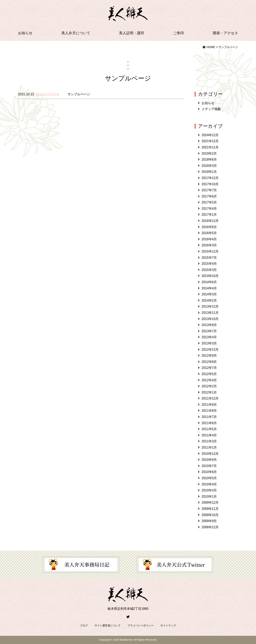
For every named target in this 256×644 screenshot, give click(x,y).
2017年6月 (209, 196)
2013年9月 (209, 325)
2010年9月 (209, 460)
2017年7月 (209, 190)
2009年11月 (210, 509)
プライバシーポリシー (141, 625)
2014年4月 (209, 288)
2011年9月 (209, 405)
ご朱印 (179, 33)
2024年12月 (210, 135)
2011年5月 (209, 429)
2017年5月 (209, 202)
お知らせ (25, 33)
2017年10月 (210, 184)
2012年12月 (210, 350)
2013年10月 (210, 319)
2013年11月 (210, 313)
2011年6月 (209, 423)
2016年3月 (209, 245)
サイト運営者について (108, 625)
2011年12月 (210, 398)
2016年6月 (209, 227)
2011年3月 (209, 441)
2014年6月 (209, 282)
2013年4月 (209, 337)
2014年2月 (209, 300)
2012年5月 (209, 374)
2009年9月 (209, 521)
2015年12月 (210, 251)
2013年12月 (210, 306)
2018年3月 (209, 166)
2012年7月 (209, 368)
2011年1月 (209, 447)
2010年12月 (210, 454)
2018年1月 (209, 172)
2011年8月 (209, 411)
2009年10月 (210, 515)
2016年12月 (210, 221)
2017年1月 (209, 215)
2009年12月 (210, 503)
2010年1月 (209, 497)
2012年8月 (209, 362)
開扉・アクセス (225, 33)
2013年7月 (209, 331)
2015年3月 (209, 270)
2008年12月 (210, 527)
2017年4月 (209, 209)
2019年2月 (209, 153)
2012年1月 (209, 392)
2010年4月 (209, 484)
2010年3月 (209, 490)
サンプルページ (79, 94)
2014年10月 (210, 276)
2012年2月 (209, 386)
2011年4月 (209, 435)
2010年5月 (209, 478)
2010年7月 (209, 466)
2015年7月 (209, 258)
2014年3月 (209, 294)
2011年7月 (209, 417)
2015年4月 (209, 264)
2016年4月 (209, 239)
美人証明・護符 (132, 33)
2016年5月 (209, 233)
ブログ (84, 625)
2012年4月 (209, 380)
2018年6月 (209, 159)
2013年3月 (209, 343)
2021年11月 (210, 147)
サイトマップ (168, 625)
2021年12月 (210, 141)
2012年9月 (209, 356)
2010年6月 (209, 472)
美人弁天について (76, 33)
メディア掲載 (211, 109)
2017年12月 (210, 178)
